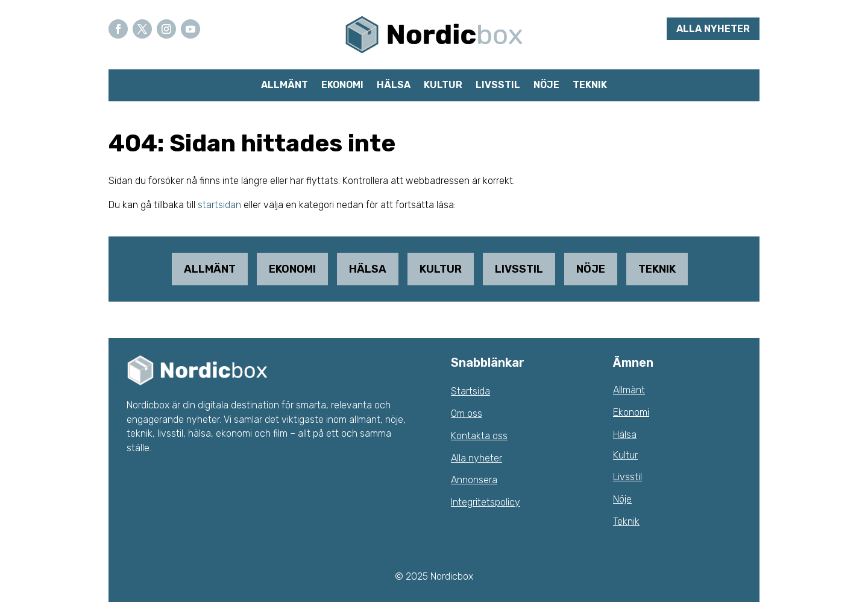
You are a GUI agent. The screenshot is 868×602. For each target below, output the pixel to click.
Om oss (467, 413)
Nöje (546, 86)
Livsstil (498, 86)
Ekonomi (342, 86)
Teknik (590, 86)
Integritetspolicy (486, 502)
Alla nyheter (713, 29)
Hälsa (394, 86)
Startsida (470, 391)
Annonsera (474, 480)
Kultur (443, 86)
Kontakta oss (479, 436)
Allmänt (285, 86)
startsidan (219, 205)
